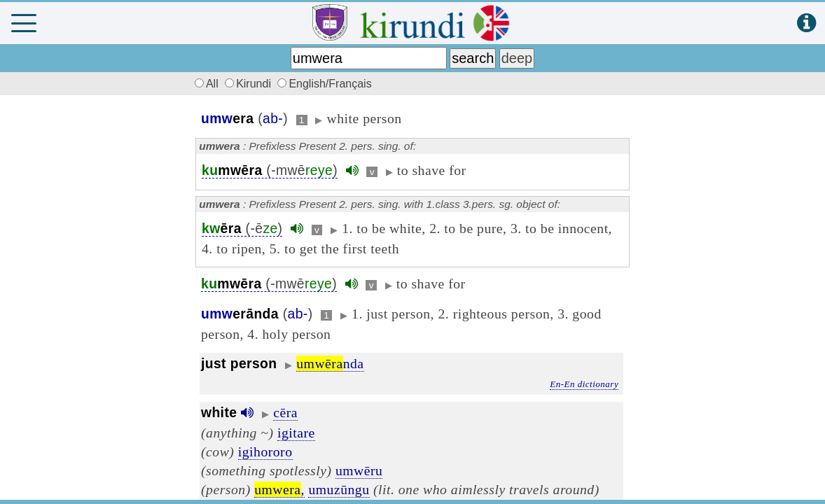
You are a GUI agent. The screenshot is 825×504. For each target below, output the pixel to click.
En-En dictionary (584, 384)
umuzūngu (339, 489)
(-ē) (242, 229)
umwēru (359, 470)
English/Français (324, 84)
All (204, 84)
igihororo (265, 451)
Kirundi (249, 84)
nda (330, 363)
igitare (296, 433)
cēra (285, 412)
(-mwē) (270, 170)
